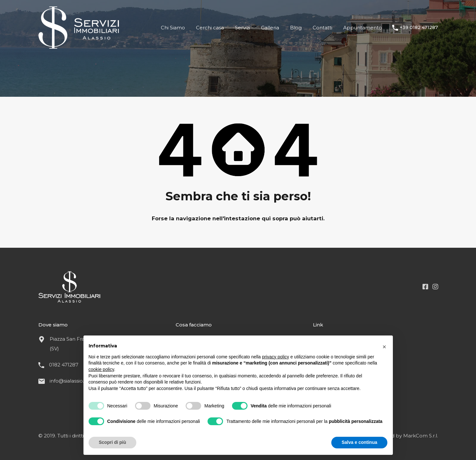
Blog (296, 28)
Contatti (322, 28)
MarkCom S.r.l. (421, 436)
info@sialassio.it (68, 381)
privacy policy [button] (276, 357)
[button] (384, 346)
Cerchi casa (210, 28)
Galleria (270, 28)
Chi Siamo (173, 28)
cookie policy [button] (101, 369)
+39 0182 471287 (419, 28)
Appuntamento (363, 28)
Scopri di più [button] (113, 442)
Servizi (243, 28)
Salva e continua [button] (359, 442)
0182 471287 (64, 365)
